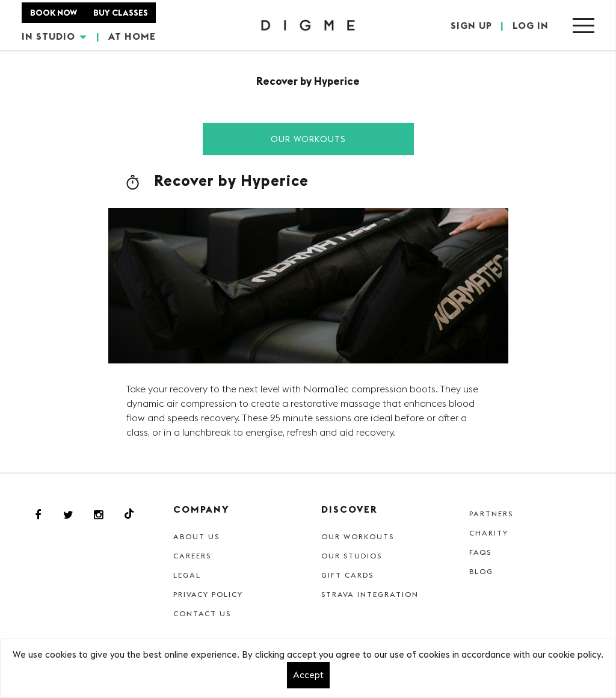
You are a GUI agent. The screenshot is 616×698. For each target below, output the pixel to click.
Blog (481, 571)
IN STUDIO (54, 36)
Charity (489, 533)
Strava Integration (370, 594)
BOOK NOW (54, 13)
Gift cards (347, 575)
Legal (187, 575)
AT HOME (132, 36)
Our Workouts (308, 139)
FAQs (480, 552)
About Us (196, 536)
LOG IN (531, 25)
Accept (308, 675)
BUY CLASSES (121, 13)
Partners (491, 514)
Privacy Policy (208, 594)
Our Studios (352, 556)
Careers (192, 556)
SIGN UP (471, 25)
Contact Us (202, 613)
